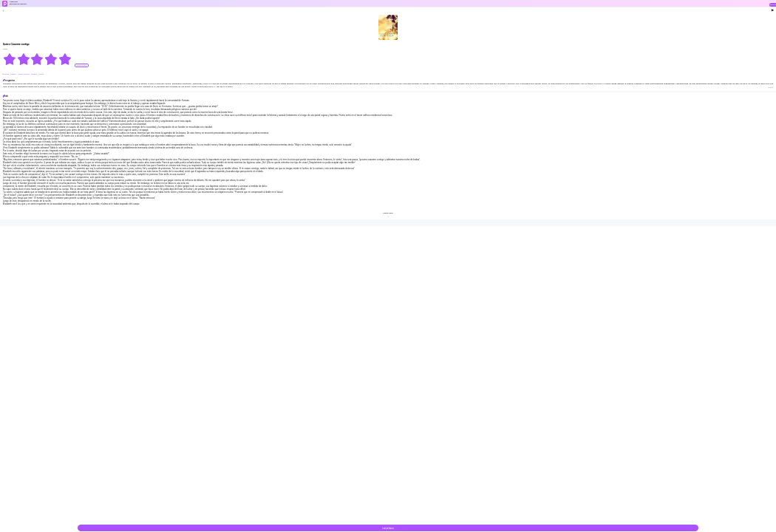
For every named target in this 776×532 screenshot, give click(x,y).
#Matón (13, 74)
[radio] (10, 59)
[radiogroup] (37, 59)
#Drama (34, 74)
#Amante (6, 74)
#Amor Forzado (24, 74)
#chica (41, 74)
